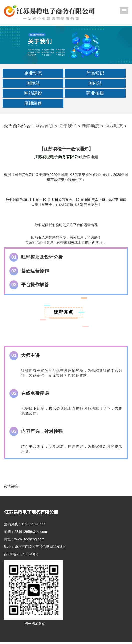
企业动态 (33, 73)
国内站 (95, 83)
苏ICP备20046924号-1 (21, 554)
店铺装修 (33, 103)
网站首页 (44, 126)
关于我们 (68, 126)
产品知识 (95, 73)
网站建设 (33, 93)
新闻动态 (91, 126)
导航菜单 (124, 11)
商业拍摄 (95, 93)
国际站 (33, 83)
